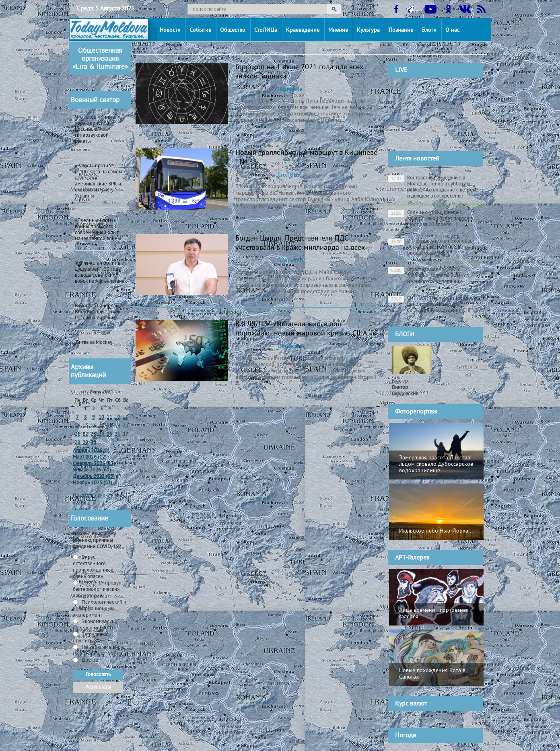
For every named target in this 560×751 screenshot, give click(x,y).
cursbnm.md (454, 718)
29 (85, 443)
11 (109, 418)
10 (101, 418)
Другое (89, 660)
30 (93, 443)
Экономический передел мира (95, 625)
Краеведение (303, 30)
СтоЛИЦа (266, 30)
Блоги (429, 30)
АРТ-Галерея (412, 558)
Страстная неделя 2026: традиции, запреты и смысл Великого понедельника (428, 276)
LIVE (401, 70)
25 (109, 435)
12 (117, 418)
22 (85, 435)
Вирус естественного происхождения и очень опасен (93, 567)
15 (85, 426)
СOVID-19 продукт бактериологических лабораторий (98, 590)
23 (93, 435)
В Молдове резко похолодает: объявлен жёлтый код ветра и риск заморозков (432, 247)
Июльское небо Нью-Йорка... (436, 531)
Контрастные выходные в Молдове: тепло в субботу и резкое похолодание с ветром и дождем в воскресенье (432, 187)
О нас (452, 30)
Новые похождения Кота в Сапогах (432, 674)
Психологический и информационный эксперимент (100, 609)
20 (126, 426)
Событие (200, 30)
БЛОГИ (405, 335)
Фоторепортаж (416, 412)
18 (109, 426)
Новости (170, 30)
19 (117, 426)
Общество (233, 30)
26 (117, 435)
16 (93, 426)
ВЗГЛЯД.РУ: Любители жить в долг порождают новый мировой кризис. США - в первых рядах (306, 334)
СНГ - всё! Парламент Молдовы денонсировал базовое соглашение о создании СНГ (432, 305)
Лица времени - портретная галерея (434, 614)
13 (126, 418)
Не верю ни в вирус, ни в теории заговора (100, 651)
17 (101, 426)
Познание (401, 30)
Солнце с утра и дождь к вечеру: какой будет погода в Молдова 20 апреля (430, 219)
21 (77, 435)
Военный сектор (95, 101)
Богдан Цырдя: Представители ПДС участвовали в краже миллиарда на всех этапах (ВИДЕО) (300, 248)
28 (77, 443)
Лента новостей (417, 159)
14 (77, 426)
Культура (368, 30)
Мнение (338, 30)
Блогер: (405, 388)
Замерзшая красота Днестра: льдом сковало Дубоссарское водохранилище (436, 464)
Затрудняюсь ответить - (92, 638)
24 (101, 435)
